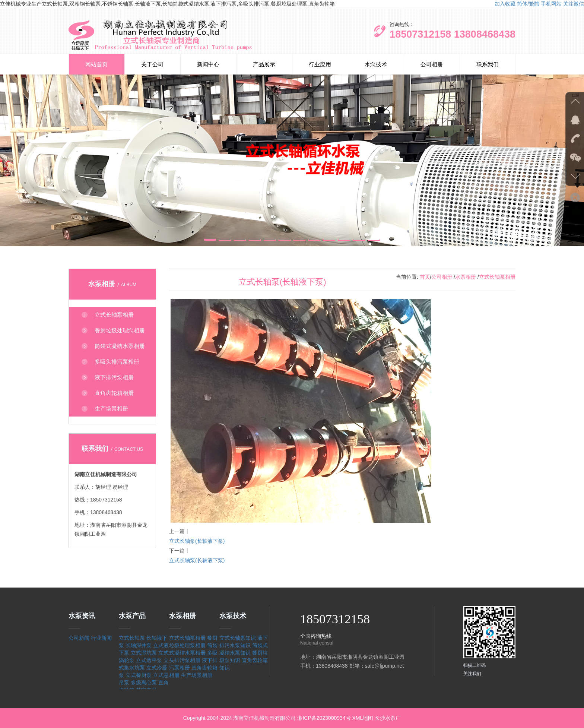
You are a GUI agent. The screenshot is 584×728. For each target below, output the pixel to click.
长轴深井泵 (139, 645)
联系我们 (488, 64)
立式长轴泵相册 (497, 277)
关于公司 (152, 64)
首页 (425, 277)
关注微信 (574, 4)
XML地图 (363, 718)
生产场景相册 (197, 675)
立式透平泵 (149, 660)
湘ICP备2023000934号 (324, 718)
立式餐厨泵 (139, 675)
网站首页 (96, 64)
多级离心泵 (144, 683)
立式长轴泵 (132, 638)
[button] (210, 240)
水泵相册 (466, 277)
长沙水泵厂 (388, 718)
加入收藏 (505, 4)
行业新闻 (101, 638)
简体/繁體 (528, 4)
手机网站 (551, 4)
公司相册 (432, 64)
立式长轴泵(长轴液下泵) (197, 541)
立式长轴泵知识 (238, 638)
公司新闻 (79, 638)
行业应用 (320, 64)
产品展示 (264, 64)
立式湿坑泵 (144, 653)
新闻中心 (208, 64)
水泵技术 (376, 64)
